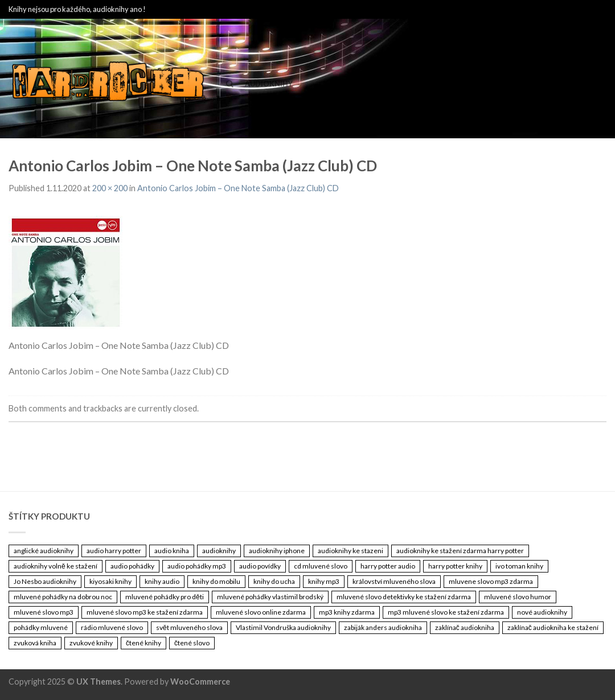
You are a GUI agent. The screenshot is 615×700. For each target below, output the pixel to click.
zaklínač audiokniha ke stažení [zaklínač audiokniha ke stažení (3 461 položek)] (553, 627)
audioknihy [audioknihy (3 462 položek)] (219, 551)
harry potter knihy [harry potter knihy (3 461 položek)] (455, 566)
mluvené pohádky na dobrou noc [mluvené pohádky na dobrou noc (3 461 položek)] (63, 597)
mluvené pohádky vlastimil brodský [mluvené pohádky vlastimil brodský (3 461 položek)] (270, 597)
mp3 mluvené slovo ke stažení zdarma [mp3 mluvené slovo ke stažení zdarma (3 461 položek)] (446, 612)
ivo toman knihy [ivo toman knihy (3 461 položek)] (519, 566)
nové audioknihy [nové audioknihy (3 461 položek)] (542, 612)
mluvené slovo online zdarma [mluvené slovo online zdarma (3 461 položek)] (261, 612)
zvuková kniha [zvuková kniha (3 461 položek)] (35, 643)
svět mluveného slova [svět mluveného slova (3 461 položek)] (189, 627)
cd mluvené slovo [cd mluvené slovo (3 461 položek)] (321, 566)
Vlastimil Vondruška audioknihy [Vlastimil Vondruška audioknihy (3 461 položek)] (283, 627)
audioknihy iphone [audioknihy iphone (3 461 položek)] (277, 551)
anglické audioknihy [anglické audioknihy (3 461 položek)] (44, 551)
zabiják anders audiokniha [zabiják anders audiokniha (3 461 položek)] (383, 627)
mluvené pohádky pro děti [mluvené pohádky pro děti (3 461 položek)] (165, 597)
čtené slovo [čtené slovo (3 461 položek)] (192, 643)
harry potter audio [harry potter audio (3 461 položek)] (388, 566)
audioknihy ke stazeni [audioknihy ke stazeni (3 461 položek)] (350, 551)
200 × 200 (110, 188)
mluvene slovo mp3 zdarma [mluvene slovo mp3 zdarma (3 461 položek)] (491, 581)
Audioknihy (269, 84)
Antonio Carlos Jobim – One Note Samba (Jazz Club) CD (238, 188)
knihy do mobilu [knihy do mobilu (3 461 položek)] (216, 581)
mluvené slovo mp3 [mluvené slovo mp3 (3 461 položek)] (44, 612)
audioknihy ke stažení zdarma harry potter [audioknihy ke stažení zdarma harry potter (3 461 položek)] (460, 551)
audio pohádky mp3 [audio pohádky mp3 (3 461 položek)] (197, 566)
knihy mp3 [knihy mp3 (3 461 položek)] (324, 581)
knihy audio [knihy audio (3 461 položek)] (162, 581)
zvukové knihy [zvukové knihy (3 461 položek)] (91, 643)
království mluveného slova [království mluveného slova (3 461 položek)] (394, 581)
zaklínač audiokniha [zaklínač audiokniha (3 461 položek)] (465, 627)
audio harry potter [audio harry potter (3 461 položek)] (114, 551)
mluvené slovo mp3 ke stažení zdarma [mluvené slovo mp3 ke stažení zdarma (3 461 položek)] (145, 612)
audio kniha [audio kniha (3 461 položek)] (172, 551)
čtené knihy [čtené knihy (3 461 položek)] (143, 643)
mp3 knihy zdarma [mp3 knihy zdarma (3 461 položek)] (347, 612)
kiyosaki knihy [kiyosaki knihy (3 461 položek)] (110, 581)
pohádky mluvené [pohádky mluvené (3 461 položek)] (41, 627)
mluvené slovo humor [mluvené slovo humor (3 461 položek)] (518, 597)
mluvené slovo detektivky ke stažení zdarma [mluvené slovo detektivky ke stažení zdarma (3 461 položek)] (404, 597)
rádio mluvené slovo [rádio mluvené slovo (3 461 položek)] (112, 627)
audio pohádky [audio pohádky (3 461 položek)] (132, 566)
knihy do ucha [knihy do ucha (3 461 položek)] (274, 581)
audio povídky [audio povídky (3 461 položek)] (260, 566)
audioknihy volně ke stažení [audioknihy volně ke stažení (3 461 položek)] (56, 566)
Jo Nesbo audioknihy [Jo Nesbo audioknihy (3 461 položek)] (45, 581)
